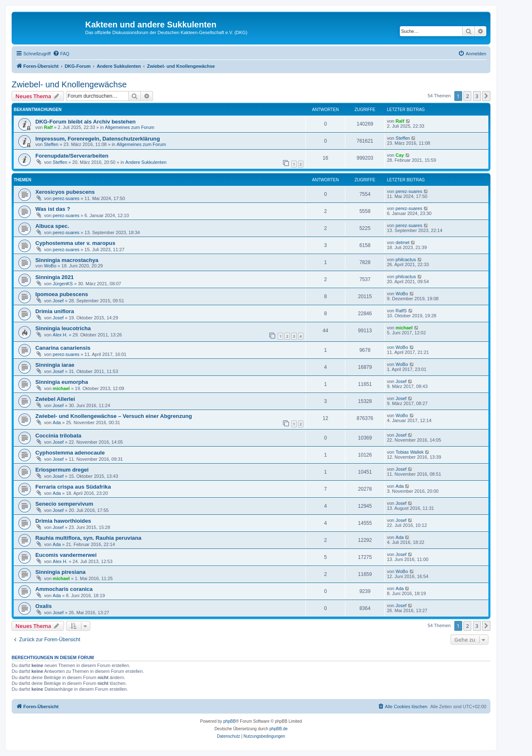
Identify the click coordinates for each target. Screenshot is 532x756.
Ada (57, 422)
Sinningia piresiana (60, 572)
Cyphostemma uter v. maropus (75, 243)
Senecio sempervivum (64, 504)
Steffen (51, 144)
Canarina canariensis (63, 348)
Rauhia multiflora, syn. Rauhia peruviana (88, 538)
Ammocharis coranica (64, 589)
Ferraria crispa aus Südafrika (73, 487)
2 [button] (467, 96)
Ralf (48, 127)
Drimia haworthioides (63, 521)
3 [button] (477, 96)
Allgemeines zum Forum (130, 127)
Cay (400, 155)
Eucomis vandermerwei (66, 555)
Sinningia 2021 (54, 277)
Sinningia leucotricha (63, 328)
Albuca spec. (52, 226)
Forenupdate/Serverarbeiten (72, 156)
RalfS (401, 311)
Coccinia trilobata (58, 436)
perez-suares (66, 198)
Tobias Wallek (410, 452)
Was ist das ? (53, 209)
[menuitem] (61, 54)
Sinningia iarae (55, 365)
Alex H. (60, 335)
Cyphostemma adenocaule (70, 453)
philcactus (406, 259)
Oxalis (44, 606)
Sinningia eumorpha (62, 382)
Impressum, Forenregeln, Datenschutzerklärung (98, 139)
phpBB (229, 721)
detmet (403, 242)
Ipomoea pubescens (62, 294)
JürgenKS (63, 284)
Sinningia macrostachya (67, 260)
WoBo (50, 266)
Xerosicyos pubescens (65, 192)
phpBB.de (278, 729)
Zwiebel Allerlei (55, 399)
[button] (486, 96)
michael (404, 328)
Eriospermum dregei (62, 470)
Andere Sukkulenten (146, 162)
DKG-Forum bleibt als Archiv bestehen (85, 122)
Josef (58, 301)
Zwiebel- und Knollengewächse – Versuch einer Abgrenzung (114, 416)
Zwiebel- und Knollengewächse (69, 84)
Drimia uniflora (55, 311)
